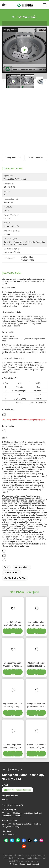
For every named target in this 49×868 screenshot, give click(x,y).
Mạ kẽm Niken (21, 567)
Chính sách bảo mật (17, 864)
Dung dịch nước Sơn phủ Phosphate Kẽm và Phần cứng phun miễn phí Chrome (36, 705)
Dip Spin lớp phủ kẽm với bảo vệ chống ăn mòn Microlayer (13, 705)
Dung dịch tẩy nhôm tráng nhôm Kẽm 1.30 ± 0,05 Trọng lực (13, 665)
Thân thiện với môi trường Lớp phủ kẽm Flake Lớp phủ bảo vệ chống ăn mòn (13, 624)
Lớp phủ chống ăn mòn (15, 578)
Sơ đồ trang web (33, 864)
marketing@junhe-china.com (17, 790)
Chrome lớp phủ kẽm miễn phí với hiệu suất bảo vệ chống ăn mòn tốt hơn (13, 746)
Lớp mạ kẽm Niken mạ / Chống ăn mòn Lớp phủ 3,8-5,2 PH (36, 624)
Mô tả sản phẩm (36, 158)
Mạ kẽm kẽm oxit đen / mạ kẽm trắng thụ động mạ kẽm (36, 746)
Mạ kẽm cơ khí (11, 573)
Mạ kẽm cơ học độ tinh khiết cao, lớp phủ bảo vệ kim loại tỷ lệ (36, 665)
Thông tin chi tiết (13, 158)
